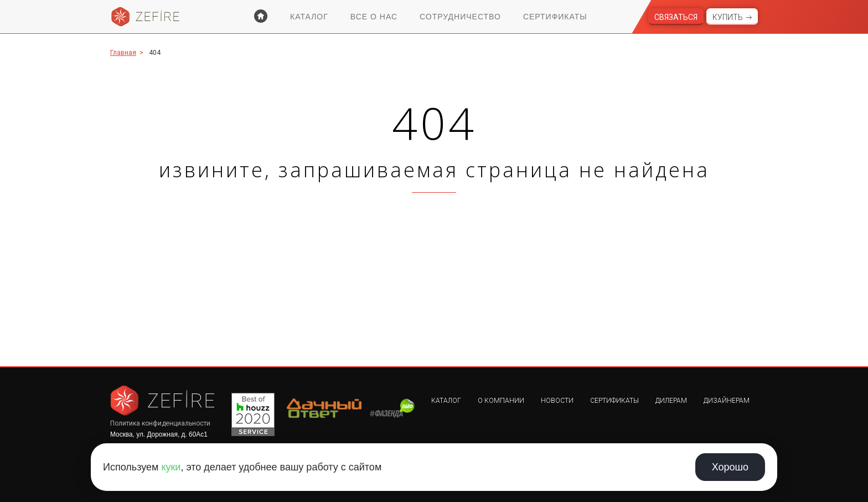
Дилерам (671, 401)
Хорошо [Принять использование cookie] (730, 467)
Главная (123, 53)
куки (171, 467)
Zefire (146, 17)
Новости (557, 401)
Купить (728, 17)
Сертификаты (555, 17)
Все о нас (374, 17)
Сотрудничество (460, 17)
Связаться (676, 17)
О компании (501, 401)
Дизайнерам (727, 401)
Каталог (309, 17)
